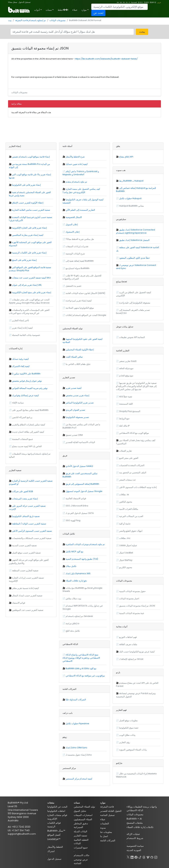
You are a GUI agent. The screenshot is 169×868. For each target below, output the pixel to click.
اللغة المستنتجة (126, 404)
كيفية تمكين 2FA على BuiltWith (26, 374)
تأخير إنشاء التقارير (21, 320)
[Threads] (144, 857)
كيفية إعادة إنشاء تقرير (22, 328)
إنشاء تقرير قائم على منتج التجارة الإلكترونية (32, 292)
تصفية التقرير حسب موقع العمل (26, 553)
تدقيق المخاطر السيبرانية (81, 825)
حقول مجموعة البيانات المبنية (132, 591)
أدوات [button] (37, 10)
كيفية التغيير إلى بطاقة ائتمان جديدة (28, 432)
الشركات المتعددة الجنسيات (132, 465)
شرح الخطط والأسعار (75, 157)
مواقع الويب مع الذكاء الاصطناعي (134, 433)
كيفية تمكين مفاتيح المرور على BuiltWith (30, 410)
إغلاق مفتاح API (126, 157)
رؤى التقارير (125, 742)
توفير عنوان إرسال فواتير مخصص (27, 381)
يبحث (142, 32)
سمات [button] (49, 10)
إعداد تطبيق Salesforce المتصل (134, 240)
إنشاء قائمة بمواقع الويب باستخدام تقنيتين (31, 157)
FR (124, 2)
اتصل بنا (104, 836)
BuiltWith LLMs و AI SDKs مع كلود (81, 668)
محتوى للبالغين (126, 502)
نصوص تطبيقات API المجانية (132, 337)
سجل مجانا (13, 2)
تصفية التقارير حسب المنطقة (25, 571)
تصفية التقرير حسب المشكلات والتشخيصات (32, 538)
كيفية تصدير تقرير (74, 388)
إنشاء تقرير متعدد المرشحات (25, 499)
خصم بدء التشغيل (74, 286)
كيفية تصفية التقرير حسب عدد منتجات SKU (31, 278)
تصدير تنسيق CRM (74, 435)
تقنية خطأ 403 (126, 397)
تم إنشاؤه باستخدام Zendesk (79, 616)
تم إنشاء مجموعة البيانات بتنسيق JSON (137, 606)
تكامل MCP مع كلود (75, 552)
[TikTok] (140, 857)
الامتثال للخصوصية (74, 217)
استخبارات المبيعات (83, 815)
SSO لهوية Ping (73, 520)
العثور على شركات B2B (23, 491)
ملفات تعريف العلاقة (128, 644)
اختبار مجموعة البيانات (129, 599)
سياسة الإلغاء (18, 403)
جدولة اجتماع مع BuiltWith (78, 268)
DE (121, 2)
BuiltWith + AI (134, 819)
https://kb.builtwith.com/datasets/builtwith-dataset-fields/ (106, 59)
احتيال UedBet (126, 553)
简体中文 (153, 2)
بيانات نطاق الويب (127, 735)
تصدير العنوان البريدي (75, 410)
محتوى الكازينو (126, 567)
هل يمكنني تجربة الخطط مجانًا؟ (80, 239)
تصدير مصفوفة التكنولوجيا (77, 417)
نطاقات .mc (125, 538)
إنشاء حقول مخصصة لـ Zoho (79, 755)
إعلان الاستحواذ (73, 232)
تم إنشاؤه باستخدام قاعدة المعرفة (31, 20)
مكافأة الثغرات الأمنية (129, 509)
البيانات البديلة (80, 831)
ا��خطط (63, 10)
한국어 (140, 2)
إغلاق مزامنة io (73, 623)
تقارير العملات (126, 451)
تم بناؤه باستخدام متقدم (76, 182)
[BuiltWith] (19, 10)
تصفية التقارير (80, 836)
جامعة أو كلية (125, 524)
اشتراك (51, 851)
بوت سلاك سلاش (73, 599)
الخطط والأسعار (55, 847)
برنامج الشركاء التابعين (22, 417)
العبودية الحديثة (134, 850)
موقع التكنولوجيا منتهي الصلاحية (80, 308)
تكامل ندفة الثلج (73, 631)
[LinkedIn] (132, 857)
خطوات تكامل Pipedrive (77, 723)
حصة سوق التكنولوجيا (129, 728)
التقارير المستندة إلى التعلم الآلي (80, 210)
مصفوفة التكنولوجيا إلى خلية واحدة (135, 303)
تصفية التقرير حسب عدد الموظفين (28, 610)
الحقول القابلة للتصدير (111, 811)
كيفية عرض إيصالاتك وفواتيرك (25, 395)
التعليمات (105, 823)
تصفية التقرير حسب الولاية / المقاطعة (29, 524)
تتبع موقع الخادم (126, 376)
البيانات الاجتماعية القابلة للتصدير (80, 442)
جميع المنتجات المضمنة (23, 439)
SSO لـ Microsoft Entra (77, 506)
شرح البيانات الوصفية (75, 254)
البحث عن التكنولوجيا (57, 807)
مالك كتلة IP (124, 426)
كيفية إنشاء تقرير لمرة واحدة (79, 301)
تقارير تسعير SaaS (128, 361)
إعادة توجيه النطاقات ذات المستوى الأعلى (138, 487)
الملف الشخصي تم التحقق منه (133, 473)
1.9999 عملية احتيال (128, 545)
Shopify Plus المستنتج (130, 411)
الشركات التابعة (108, 840)
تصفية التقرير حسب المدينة (24, 545)
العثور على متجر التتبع (129, 458)
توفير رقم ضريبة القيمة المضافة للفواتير (30, 388)
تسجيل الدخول (25, 2)
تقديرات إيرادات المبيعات (77, 246)
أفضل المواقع (54, 835)
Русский (134, 2)
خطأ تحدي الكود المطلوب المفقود (134, 258)
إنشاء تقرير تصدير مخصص (77, 395)
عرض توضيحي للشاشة (81, 861)
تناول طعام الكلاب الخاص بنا (78, 364)
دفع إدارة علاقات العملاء (76, 581)
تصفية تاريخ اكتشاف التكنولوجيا (26, 516)
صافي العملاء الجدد (74, 357)
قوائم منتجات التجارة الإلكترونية (57, 817)
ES (127, 2)
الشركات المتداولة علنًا (76, 700)
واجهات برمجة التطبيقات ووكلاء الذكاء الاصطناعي (142, 808)
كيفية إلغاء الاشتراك (21, 366)
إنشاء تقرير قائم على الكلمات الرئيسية (29, 253)
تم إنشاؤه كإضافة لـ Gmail (131, 659)
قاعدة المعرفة (107, 807)
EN (118, 2)
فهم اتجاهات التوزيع (128, 637)
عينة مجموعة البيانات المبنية (132, 613)
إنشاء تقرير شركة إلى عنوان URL (27, 285)
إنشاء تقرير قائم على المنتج (24, 260)
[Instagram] (156, 857)
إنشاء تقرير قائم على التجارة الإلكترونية (29, 228)
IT (129, 2)
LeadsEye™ (54, 839)
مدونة (103, 828)
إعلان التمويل (72, 224)
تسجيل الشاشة (107, 815)
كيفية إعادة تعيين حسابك (77, 164)
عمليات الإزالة (133, 834)
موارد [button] (84, 10)
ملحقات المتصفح (135, 823)
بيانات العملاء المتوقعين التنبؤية (133, 750)
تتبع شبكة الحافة (126, 368)
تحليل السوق (80, 811)
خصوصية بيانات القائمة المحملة (26, 335)
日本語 (146, 2)
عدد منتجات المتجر (127, 480)
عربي (159, 2)
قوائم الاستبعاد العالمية (76, 498)
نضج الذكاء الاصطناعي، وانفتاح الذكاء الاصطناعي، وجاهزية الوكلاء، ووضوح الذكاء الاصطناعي (81, 658)
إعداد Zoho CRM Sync (76, 748)
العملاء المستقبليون (83, 819)
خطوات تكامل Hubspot (130, 198)
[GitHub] (152, 857)
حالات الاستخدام (82, 855)
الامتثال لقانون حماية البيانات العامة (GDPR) (85, 293)
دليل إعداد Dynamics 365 (78, 573)
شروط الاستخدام (135, 838)
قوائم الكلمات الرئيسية (54, 825)
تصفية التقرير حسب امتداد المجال (27, 596)
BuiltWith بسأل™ (56, 831)
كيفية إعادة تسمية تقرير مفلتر (25, 588)
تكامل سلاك (71, 566)
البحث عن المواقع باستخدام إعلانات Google (86, 315)
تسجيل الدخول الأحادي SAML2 (79, 466)
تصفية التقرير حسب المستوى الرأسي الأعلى (32, 531)
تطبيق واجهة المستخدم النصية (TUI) (82, 559)
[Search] (119, 7)
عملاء (75, 10)
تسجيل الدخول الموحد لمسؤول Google (84, 491)
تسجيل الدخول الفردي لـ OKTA (80, 513)
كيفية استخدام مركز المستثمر (79, 779)
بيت (10, 20)
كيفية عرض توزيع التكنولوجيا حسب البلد (137, 652)
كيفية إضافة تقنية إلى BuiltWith (80, 261)
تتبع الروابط (124, 419)
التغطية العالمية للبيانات (81, 842)
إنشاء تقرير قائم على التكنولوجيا (26, 185)
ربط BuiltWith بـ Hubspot (131, 181)
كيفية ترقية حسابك (20, 359)
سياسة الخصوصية (135, 846)
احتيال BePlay (126, 560)
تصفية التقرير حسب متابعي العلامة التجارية (31, 210)
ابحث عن (98, 13)
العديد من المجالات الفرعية (131, 516)
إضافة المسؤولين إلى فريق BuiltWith (82, 484)
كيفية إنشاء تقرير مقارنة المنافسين (28, 235)
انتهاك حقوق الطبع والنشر (131, 531)
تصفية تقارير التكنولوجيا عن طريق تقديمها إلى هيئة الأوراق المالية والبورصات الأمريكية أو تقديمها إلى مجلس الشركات (136, 386)
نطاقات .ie (124, 495)
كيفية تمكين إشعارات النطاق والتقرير (29, 425)
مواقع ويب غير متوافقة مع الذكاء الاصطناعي (85, 676)
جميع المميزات (81, 848)
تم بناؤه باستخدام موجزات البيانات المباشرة (85, 544)
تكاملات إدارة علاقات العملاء (140, 827)
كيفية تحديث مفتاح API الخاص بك (27, 446)
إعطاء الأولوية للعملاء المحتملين (80, 350)
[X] (128, 857)
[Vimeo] (148, 857)
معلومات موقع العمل (128, 721)
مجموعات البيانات (58, 20)
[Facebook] (136, 857)
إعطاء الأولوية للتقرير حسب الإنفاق (28, 203)
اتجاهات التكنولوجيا (56, 811)
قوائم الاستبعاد (19, 603)
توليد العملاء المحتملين (84, 807)
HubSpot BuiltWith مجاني (131, 206)
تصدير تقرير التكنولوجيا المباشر (80, 403)
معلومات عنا (106, 832)
